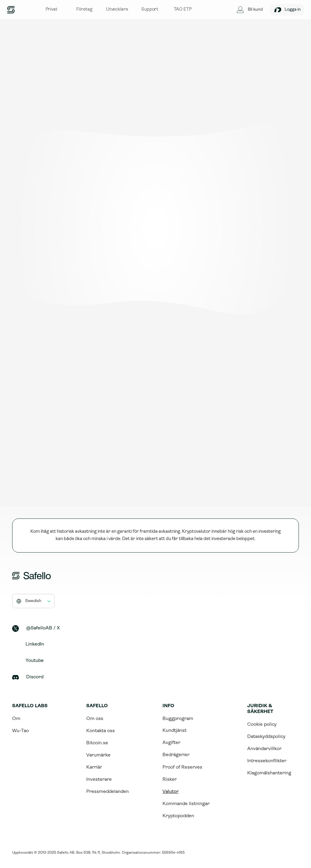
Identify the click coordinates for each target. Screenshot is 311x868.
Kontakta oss (101, 731)
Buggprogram (178, 719)
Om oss (95, 719)
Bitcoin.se (97, 743)
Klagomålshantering (269, 773)
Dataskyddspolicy (266, 737)
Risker (170, 780)
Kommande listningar (186, 804)
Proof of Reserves (182, 767)
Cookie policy (262, 725)
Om (16, 719)
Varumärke (98, 755)
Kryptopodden (178, 816)
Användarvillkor (264, 749)
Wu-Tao (21, 731)
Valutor (171, 792)
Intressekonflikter (267, 761)
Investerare (99, 780)
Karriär (94, 767)
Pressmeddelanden (108, 792)
